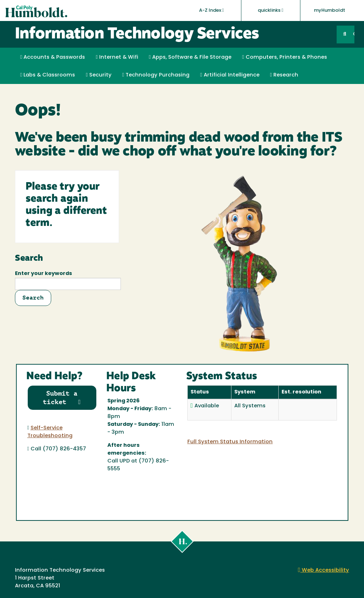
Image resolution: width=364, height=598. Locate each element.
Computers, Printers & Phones (284, 57)
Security (98, 75)
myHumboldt (330, 10)
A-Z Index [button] (212, 10)
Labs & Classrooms (48, 75)
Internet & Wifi (117, 57)
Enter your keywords (44, 274)
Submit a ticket (62, 398)
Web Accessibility (323, 570)
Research (284, 75)
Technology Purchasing (156, 75)
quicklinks (271, 10)
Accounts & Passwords (53, 57)
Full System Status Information (230, 442)
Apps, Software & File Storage (190, 57)
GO (354, 34)
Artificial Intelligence (230, 75)
